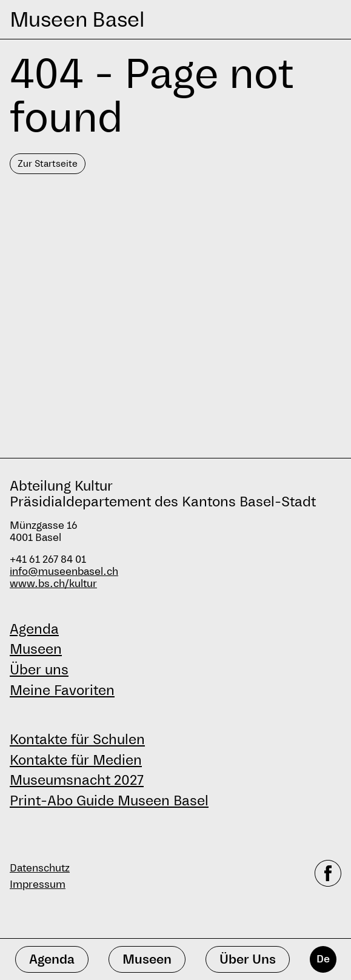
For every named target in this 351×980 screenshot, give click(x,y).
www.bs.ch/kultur (53, 584)
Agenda (34, 629)
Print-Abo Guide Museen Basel (109, 800)
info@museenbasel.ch (64, 572)
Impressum (38, 884)
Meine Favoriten (62, 690)
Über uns (39, 670)
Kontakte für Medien (76, 760)
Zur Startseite (48, 163)
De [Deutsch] (323, 959)
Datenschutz (40, 868)
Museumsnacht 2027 (77, 780)
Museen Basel (77, 19)
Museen (36, 649)
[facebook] (328, 876)
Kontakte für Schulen (77, 739)
